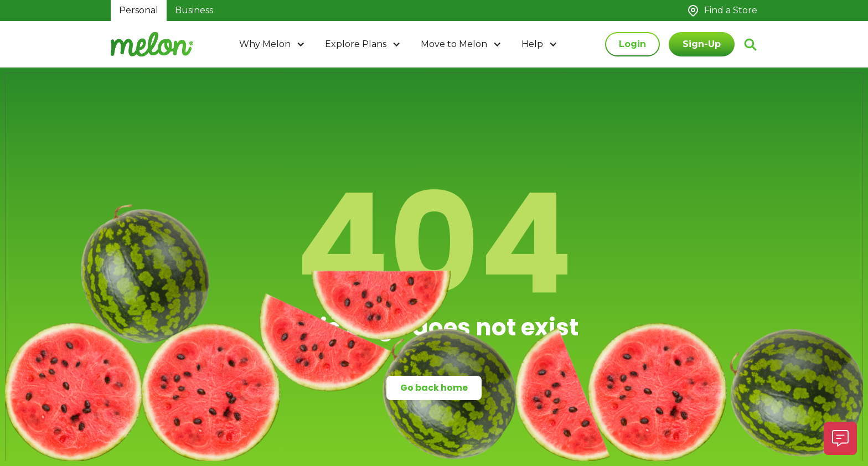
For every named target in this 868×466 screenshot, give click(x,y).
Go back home (434, 388)
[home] (152, 44)
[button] (273, 44)
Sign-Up (702, 44)
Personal (139, 10)
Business (194, 10)
